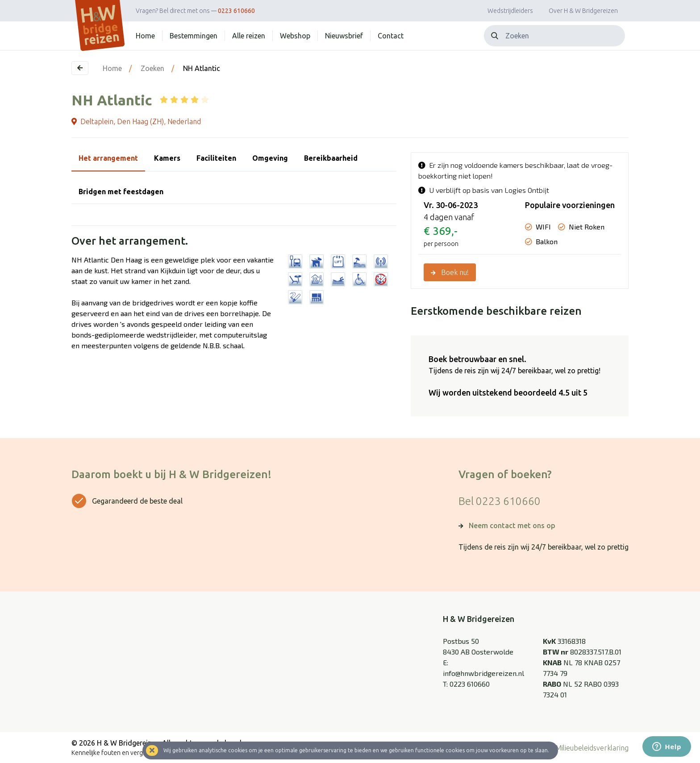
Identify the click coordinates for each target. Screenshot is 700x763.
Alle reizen (249, 36)
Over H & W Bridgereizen (583, 11)
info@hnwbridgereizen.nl (483, 673)
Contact (391, 36)
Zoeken (152, 68)
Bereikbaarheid (331, 158)
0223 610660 (236, 11)
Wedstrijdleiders (510, 11)
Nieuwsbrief (344, 36)
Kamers (167, 158)
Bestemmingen (194, 36)
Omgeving (270, 158)
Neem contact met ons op (512, 525)
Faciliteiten (216, 158)
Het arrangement (108, 158)
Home (145, 36)
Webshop (295, 36)
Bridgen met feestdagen (121, 192)
